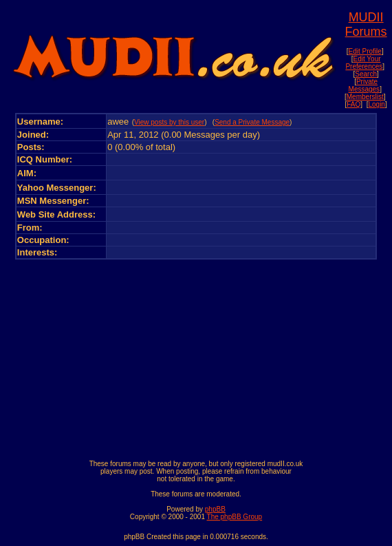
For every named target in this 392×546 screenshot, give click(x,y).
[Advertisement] (196, 356)
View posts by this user (169, 122)
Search (366, 74)
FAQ (353, 104)
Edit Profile (365, 51)
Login (376, 104)
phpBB (215, 509)
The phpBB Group (235, 517)
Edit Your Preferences (364, 63)
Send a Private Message (252, 122)
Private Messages (364, 85)
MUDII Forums (366, 24)
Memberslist (365, 97)
